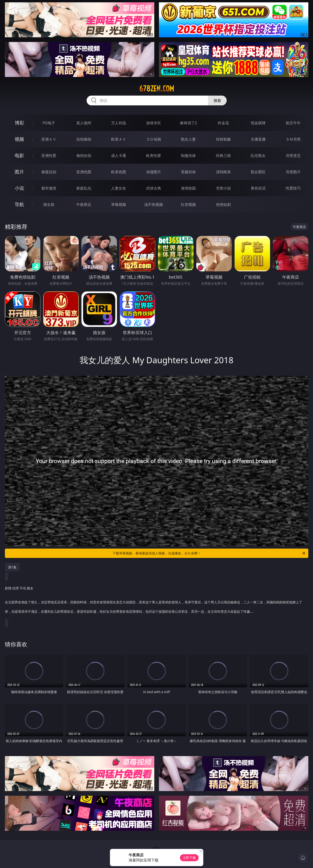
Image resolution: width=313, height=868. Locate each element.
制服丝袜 (188, 156)
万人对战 (119, 123)
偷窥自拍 (49, 172)
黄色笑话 (258, 188)
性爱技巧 (293, 188)
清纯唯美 (223, 172)
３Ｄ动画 (154, 139)
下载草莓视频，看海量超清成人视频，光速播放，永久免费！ (209, 553)
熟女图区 (258, 172)
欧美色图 (119, 172)
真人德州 (84, 123)
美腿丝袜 (188, 172)
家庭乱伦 (84, 188)
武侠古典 (154, 188)
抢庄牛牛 (293, 123)
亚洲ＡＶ (49, 139)
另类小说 (223, 188)
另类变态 (293, 156)
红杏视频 (188, 204)
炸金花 (223, 123)
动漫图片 (154, 172)
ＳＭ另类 (293, 139)
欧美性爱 (154, 156)
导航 (19, 204)
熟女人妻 (188, 139)
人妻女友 (119, 188)
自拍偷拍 (84, 139)
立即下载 (189, 858)
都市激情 (49, 188)
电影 (19, 155)
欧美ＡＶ (119, 139)
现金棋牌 (258, 123)
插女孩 (49, 204)
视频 (19, 139)
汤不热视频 (154, 204)
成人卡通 (119, 156)
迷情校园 (188, 188)
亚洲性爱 (49, 156)
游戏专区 (154, 123)
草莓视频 (119, 204)
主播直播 (258, 139)
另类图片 (293, 172)
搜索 (217, 100)
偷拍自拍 (84, 156)
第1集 (12, 567)
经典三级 (223, 156)
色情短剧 (223, 204)
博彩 (19, 123)
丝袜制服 (223, 139)
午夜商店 (84, 204)
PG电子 (49, 123)
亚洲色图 (84, 172)
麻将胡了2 (188, 123)
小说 (19, 188)
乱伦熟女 (258, 156)
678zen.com (157, 89)
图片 (19, 172)
